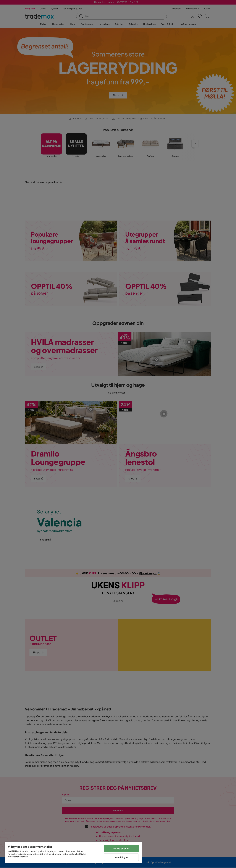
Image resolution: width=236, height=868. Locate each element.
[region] (73, 852)
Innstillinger (121, 857)
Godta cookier (121, 848)
